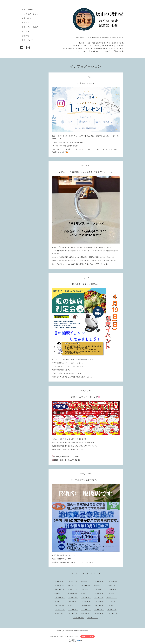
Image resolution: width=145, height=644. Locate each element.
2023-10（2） (112, 597)
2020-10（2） (59, 613)
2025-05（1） (60, 589)
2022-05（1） (73, 605)
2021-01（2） (86, 609)
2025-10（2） (86, 585)
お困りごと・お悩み (30, 27)
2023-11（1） (99, 597)
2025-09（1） (99, 585)
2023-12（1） (86, 597)
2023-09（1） (60, 601)
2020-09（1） (73, 613)
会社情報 (26, 36)
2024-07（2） (86, 593)
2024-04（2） (113, 593)
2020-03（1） (113, 613)
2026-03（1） (99, 581)
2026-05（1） (73, 581)
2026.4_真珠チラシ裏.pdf (63, 460)
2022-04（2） (86, 605)
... (102, 573)
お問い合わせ (27, 40)
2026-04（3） (86, 581)
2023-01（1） (99, 601)
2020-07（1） (86, 613)
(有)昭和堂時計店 (68, 631)
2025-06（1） (112, 585)
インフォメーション (30, 14)
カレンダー (26, 31)
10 (99, 573)
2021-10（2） (112, 605)
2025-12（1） (60, 585)
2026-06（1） (59, 581)
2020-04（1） (99, 613)
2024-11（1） (113, 589)
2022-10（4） (60, 605)
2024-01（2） (73, 597)
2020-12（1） (99, 609)
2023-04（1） (86, 601)
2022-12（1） (112, 601)
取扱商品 (26, 23)
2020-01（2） (93, 617)
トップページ (27, 9)
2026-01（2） (113, 581)
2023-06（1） (73, 601)
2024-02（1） (60, 597)
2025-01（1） (100, 589)
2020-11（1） (112, 609)
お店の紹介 (26, 18)
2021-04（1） (73, 609)
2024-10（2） (59, 593)
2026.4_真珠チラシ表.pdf (63, 457)
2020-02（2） (79, 617)
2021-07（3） (60, 609)
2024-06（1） (99, 593)
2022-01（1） (100, 605)
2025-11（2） (73, 585)
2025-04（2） (73, 589)
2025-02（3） (87, 589)
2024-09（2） (72, 593)
